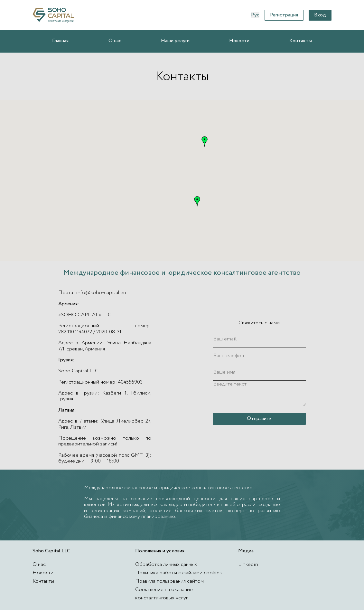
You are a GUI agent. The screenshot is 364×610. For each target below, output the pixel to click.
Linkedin (248, 564)
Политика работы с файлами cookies (178, 573)
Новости (239, 41)
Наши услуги (175, 41)
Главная (60, 41)
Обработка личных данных (166, 564)
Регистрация (284, 15)
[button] (205, 141)
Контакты (301, 41)
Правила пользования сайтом (169, 581)
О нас (115, 41)
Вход (320, 15)
